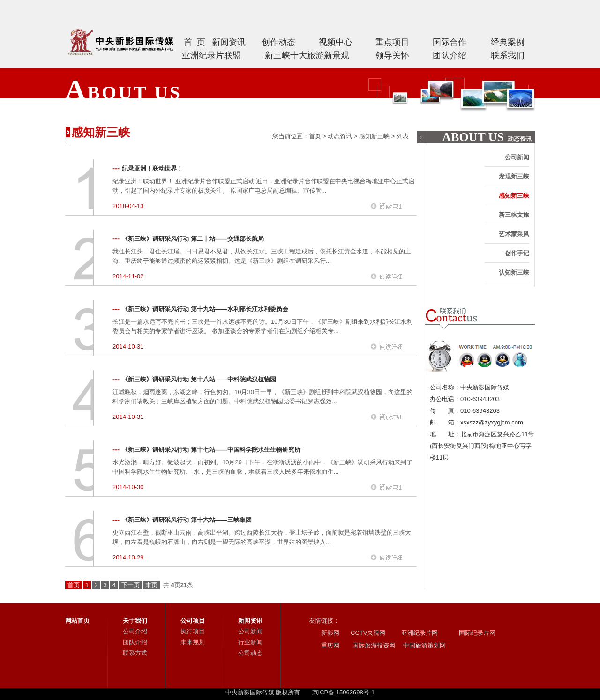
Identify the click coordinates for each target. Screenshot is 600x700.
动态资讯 (340, 136)
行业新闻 (250, 642)
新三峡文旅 (514, 215)
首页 (315, 136)
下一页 (131, 585)
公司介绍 (135, 631)
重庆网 (330, 645)
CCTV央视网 (368, 633)
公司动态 (250, 653)
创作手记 (517, 253)
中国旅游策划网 (424, 645)
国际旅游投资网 (373, 645)
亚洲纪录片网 (420, 633)
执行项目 (193, 631)
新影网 (330, 633)
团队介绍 (135, 642)
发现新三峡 (514, 176)
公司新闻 (517, 157)
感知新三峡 (374, 136)
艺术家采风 (514, 234)
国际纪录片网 (476, 633)
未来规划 (193, 642)
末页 (151, 585)
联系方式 (135, 653)
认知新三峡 (514, 272)
